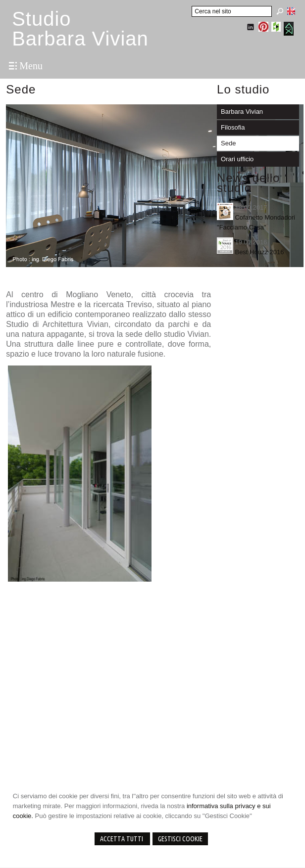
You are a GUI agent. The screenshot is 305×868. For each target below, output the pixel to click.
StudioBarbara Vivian (80, 29)
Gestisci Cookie (180, 839)
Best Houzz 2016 (259, 252)
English (291, 11)
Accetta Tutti (122, 839)
